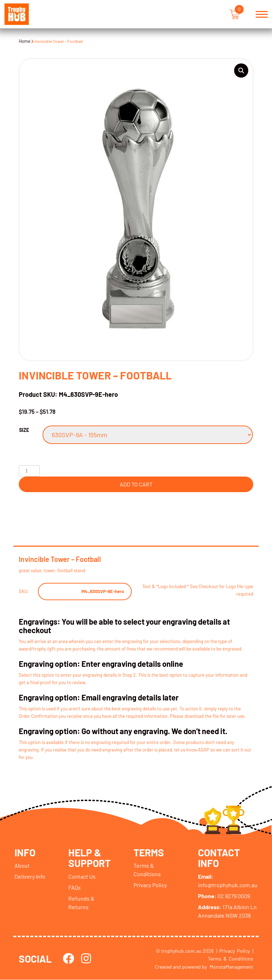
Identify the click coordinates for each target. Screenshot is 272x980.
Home (25, 41)
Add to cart (136, 484)
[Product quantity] (29, 471)
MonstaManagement (231, 967)
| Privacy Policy (233, 951)
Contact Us (82, 877)
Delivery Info (30, 877)
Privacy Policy (150, 885)
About (22, 866)
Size (24, 430)
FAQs (75, 888)
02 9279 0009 (224, 896)
